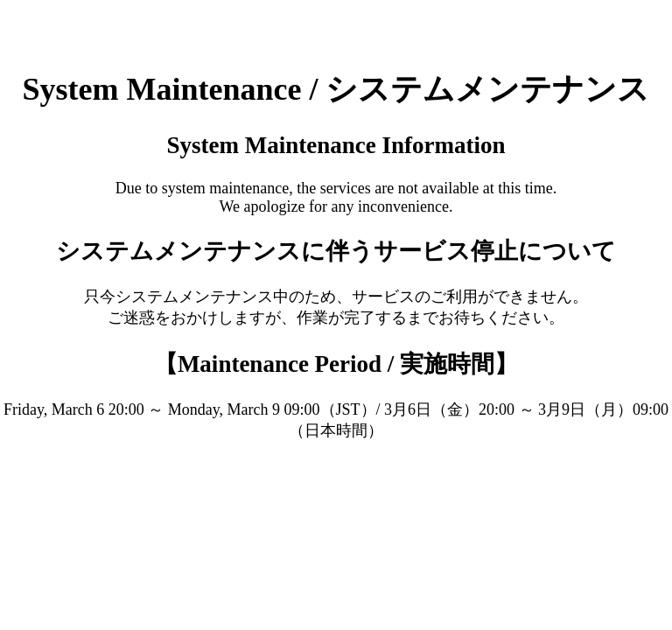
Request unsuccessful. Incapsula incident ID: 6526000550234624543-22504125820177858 (336, 315)
